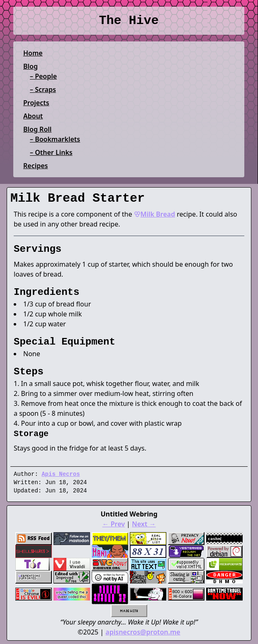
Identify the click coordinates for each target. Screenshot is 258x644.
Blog (30, 66)
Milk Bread (155, 214)
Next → (144, 524)
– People (43, 76)
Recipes (35, 166)
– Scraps (43, 89)
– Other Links (51, 152)
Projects (36, 103)
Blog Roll (37, 129)
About (33, 116)
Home (33, 53)
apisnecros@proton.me (143, 632)
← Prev (114, 524)
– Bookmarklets (55, 139)
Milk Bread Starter (78, 198)
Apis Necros (61, 474)
